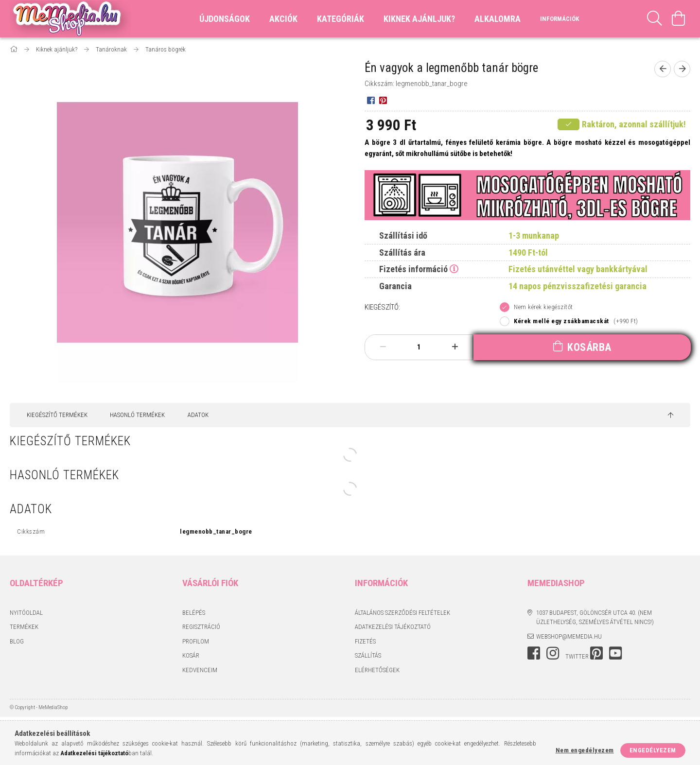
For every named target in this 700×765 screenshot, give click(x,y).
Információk (560, 19)
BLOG (17, 641)
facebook (534, 653)
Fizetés (365, 641)
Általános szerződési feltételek (402, 613)
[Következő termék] (682, 69)
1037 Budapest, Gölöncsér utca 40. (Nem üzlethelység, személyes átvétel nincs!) (595, 617)
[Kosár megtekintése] (679, 19)
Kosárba (589, 347)
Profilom (196, 641)
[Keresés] (655, 19)
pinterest (596, 653)
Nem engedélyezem (585, 750)
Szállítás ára (402, 252)
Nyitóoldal (26, 613)
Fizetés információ (413, 269)
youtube (615, 653)
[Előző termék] (663, 69)
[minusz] (383, 347)
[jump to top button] (671, 416)
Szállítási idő (403, 235)
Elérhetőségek (377, 670)
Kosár (191, 655)
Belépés (194, 613)
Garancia (395, 286)
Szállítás (368, 655)
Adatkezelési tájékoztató (393, 627)
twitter (577, 656)
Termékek (24, 627)
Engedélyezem (653, 750)
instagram (553, 653)
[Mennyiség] (419, 347)
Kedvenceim (200, 670)
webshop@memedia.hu (569, 636)
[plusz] (455, 347)
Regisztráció (201, 627)
